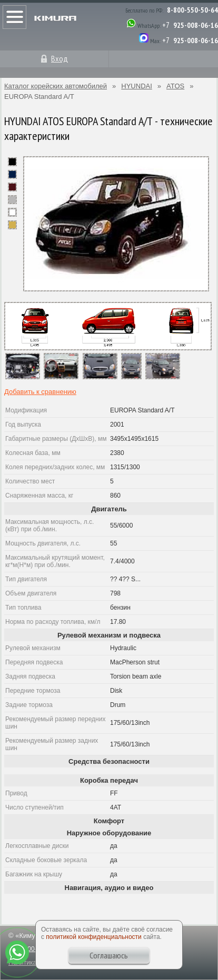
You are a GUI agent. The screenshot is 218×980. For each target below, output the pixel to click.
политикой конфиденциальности (93, 937)
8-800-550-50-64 (192, 10)
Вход (60, 58)
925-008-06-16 (196, 25)
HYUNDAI (137, 86)
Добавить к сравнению (40, 392)
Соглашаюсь (109, 955)
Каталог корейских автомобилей (56, 86)
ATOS (175, 86)
